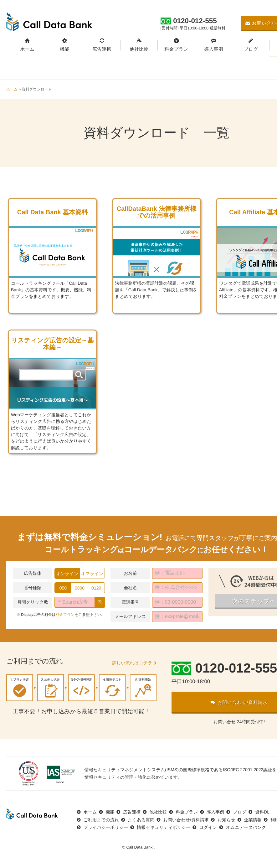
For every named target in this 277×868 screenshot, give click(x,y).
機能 (64, 49)
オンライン (67, 574)
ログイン (208, 827)
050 (63, 588)
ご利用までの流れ (101, 820)
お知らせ (226, 820)
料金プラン (176, 49)
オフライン (92, 574)
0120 (96, 588)
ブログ (251, 49)
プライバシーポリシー (106, 827)
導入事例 (213, 49)
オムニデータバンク (246, 827)
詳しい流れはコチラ (132, 663)
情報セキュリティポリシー (164, 827)
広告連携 (102, 49)
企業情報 (253, 820)
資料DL (262, 812)
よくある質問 (141, 820)
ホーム (27, 49)
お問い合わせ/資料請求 (186, 820)
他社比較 (139, 49)
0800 (80, 588)
